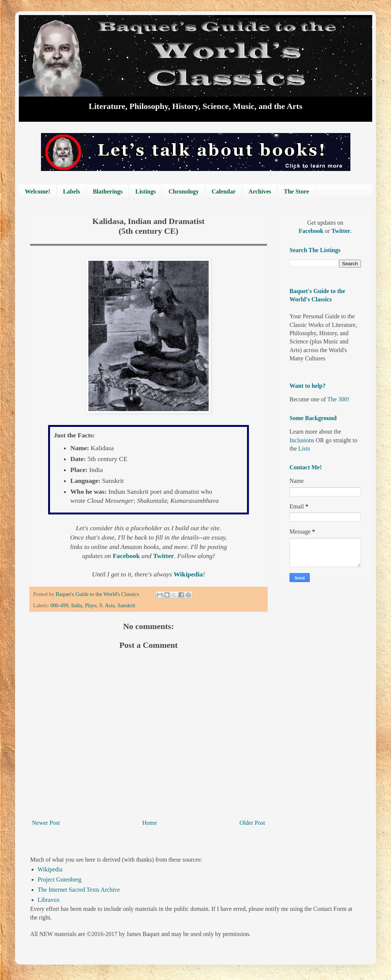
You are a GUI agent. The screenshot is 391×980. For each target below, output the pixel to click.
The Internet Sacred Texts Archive (79, 890)
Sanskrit (126, 605)
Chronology (184, 191)
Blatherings (108, 191)
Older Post (252, 823)
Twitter (163, 556)
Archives (260, 191)
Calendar (224, 191)
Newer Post (46, 823)
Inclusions (302, 440)
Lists (304, 448)
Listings (145, 191)
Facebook (127, 556)
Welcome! (38, 191)
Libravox (49, 900)
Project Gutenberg (60, 879)
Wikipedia (50, 869)
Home (150, 823)
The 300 (337, 399)
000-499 (59, 605)
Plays (91, 605)
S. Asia (107, 605)
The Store (296, 191)
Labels (72, 191)
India (77, 605)
